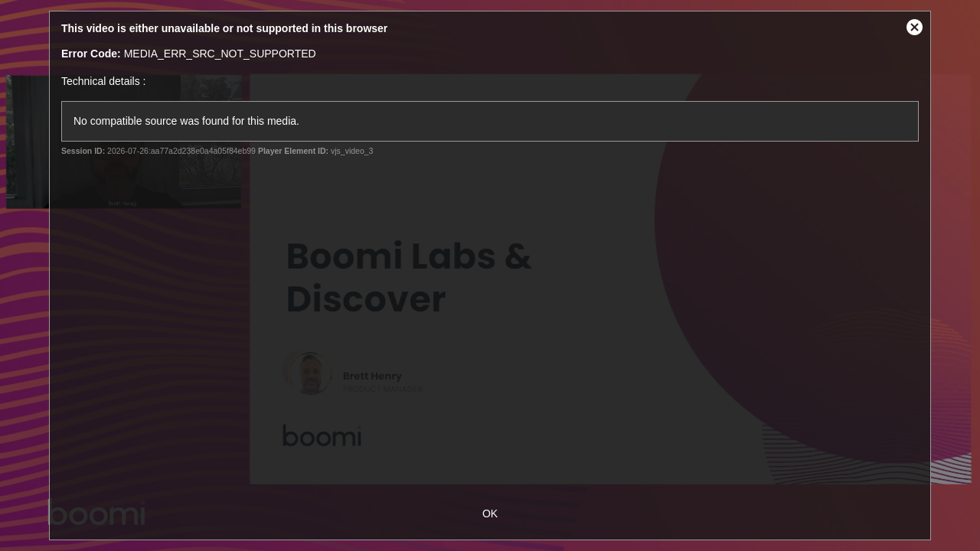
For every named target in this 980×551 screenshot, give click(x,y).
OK (490, 514)
